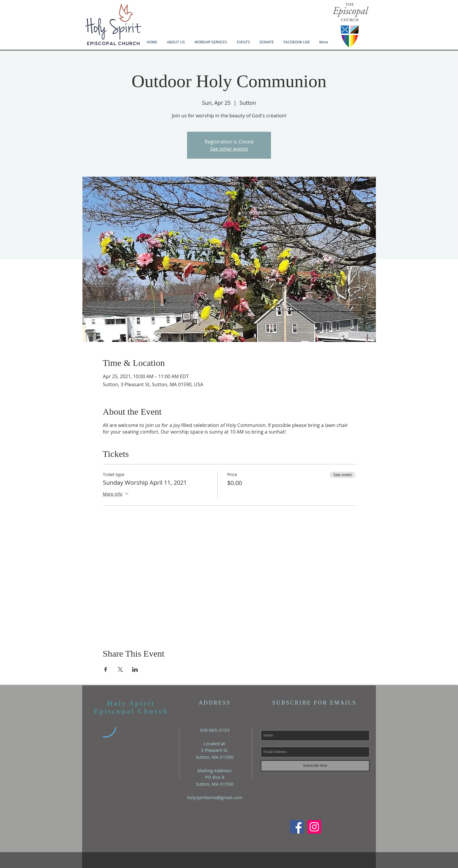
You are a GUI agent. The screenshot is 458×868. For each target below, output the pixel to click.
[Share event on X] (120, 669)
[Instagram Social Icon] (314, 827)
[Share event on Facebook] (106, 669)
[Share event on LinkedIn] (135, 669)
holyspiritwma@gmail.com (215, 797)
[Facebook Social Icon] (297, 827)
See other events (229, 149)
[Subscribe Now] (315, 766)
